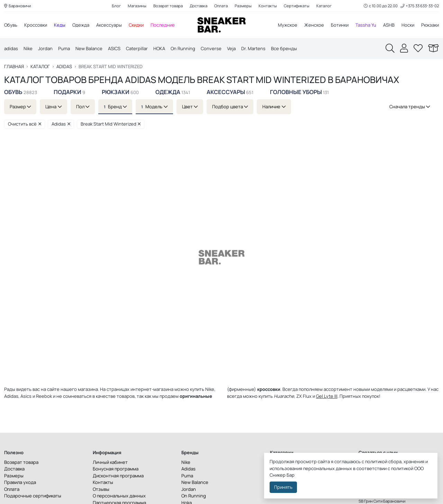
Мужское (288, 25)
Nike (28, 48)
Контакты (268, 6)
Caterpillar (137, 48)
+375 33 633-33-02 (420, 6)
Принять (283, 487)
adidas (11, 48)
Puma (64, 48)
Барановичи (17, 6)
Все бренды (284, 48)
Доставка (198, 6)
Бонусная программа (116, 469)
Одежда (81, 25)
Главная (14, 67)
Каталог (324, 6)
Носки (408, 25)
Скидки (136, 25)
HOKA (159, 48)
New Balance (89, 48)
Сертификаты (297, 6)
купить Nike (202, 389)
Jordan (45, 48)
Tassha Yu (366, 25)
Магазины (137, 6)
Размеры (243, 6)
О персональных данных (119, 496)
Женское (314, 25)
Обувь (11, 25)
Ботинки (340, 25)
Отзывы (101, 489)
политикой (402, 468)
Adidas (64, 67)
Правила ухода (20, 482)
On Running (183, 48)
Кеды (60, 25)
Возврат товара (168, 6)
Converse (211, 48)
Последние (163, 25)
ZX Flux (304, 396)
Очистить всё (25, 124)
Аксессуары (109, 25)
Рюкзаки (430, 25)
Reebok (44, 396)
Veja (231, 48)
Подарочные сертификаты (33, 496)
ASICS (114, 48)
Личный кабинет (110, 462)
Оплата (221, 6)
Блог (116, 6)
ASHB (389, 25)
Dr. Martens (253, 48)
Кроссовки (36, 25)
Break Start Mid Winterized (111, 124)
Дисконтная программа (118, 476)
